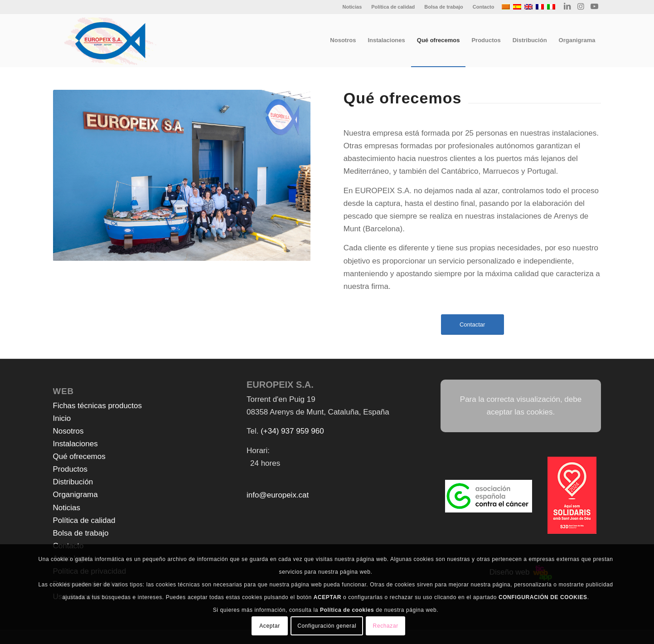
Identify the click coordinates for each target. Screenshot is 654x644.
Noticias (352, 7)
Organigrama (75, 495)
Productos (70, 469)
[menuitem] (352, 7)
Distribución (73, 482)
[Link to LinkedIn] (567, 7)
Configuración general (327, 626)
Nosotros (68, 431)
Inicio (62, 418)
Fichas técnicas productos (98, 406)
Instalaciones (75, 444)
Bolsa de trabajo (444, 7)
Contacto (484, 7)
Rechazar (386, 626)
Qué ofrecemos (79, 456)
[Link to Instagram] (581, 7)
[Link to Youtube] (595, 7)
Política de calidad (393, 7)
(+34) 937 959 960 (292, 431)
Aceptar (270, 626)
